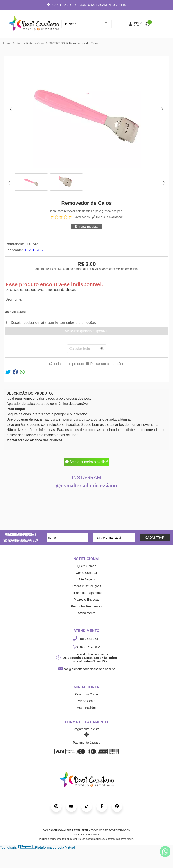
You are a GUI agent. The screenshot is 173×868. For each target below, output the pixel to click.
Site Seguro (86, 579)
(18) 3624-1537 (86, 639)
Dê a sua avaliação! (108, 217)
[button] (11, 109)
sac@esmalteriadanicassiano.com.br (86, 669)
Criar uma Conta (87, 694)
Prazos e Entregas (86, 600)
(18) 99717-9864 (87, 647)
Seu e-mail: (16, 312)
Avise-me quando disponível (86, 331)
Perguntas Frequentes (86, 606)
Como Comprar (86, 573)
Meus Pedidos (86, 708)
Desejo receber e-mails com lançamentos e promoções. (54, 323)
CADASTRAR (155, 538)
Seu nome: (14, 299)
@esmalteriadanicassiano (87, 486)
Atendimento (86, 613)
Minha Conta (87, 701)
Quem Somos (87, 566)
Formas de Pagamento (86, 593)
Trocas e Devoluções (86, 586)
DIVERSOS (34, 250)
